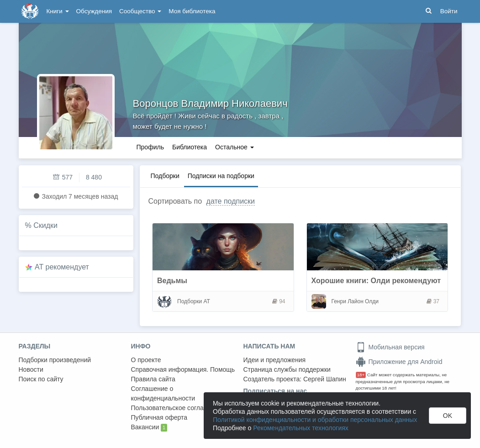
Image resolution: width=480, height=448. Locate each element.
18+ (361, 375)
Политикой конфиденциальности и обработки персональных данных (315, 420)
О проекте (146, 360)
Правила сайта (153, 379)
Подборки (165, 176)
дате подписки (231, 201)
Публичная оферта (159, 417)
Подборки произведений (55, 360)
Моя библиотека (192, 11)
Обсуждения (94, 11)
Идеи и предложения (275, 360)
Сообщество (140, 11)
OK (448, 416)
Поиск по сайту (41, 379)
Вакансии (149, 427)
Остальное (235, 147)
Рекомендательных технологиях (301, 428)
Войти (449, 11)
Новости (31, 369)
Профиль (150, 147)
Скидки (45, 225)
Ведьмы (172, 281)
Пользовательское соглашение (177, 408)
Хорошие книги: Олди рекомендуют (376, 281)
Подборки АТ (194, 301)
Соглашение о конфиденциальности (163, 393)
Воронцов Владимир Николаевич (210, 103)
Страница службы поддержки (287, 369)
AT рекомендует (62, 267)
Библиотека (190, 147)
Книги (58, 11)
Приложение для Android (399, 362)
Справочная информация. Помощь (183, 369)
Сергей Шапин (325, 379)
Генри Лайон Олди (355, 301)
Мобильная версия (390, 347)
